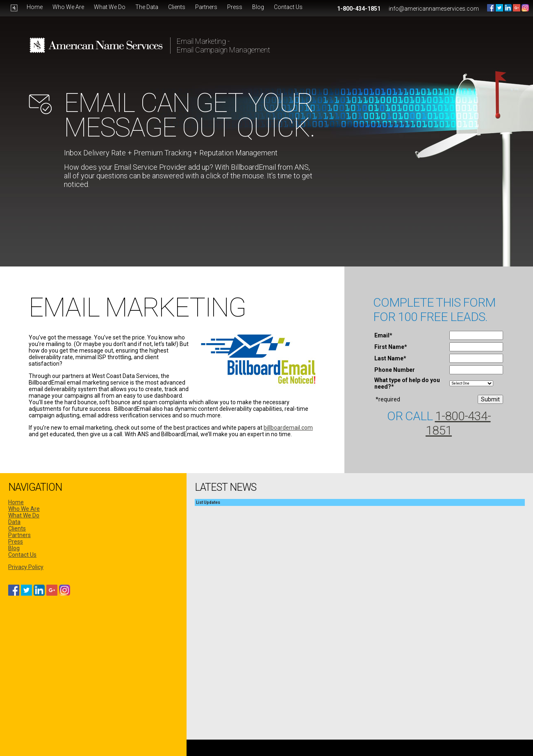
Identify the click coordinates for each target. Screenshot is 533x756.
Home (35, 7)
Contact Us (288, 7)
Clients (177, 7)
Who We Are (68, 7)
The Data (147, 7)
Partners (206, 7)
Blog (258, 7)
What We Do (110, 7)
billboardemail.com (288, 428)
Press (235, 7)
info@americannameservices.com (434, 9)
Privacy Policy (26, 567)
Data (14, 522)
